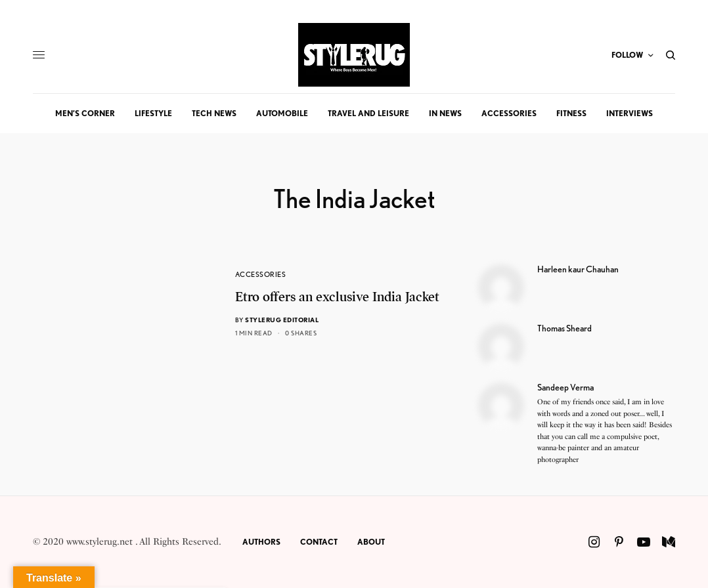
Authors (261, 542)
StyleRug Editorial (282, 320)
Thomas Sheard (564, 328)
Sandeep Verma (565, 387)
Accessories (261, 274)
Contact (319, 542)
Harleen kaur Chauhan (578, 269)
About (371, 542)
